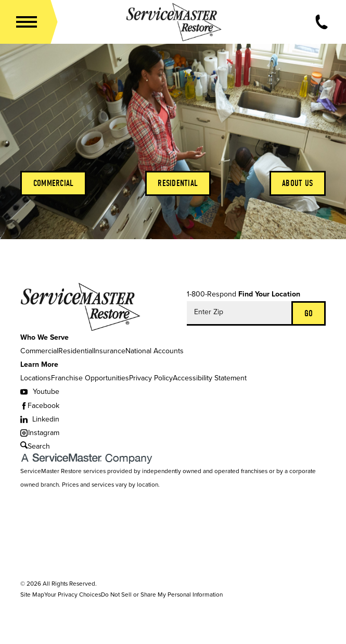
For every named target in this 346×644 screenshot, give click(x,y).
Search (35, 446)
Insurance (110, 351)
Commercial (54, 183)
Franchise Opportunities (90, 378)
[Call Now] (322, 22)
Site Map (32, 595)
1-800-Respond (212, 294)
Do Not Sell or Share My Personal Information (162, 595)
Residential (178, 183)
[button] (27, 22)
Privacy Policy (151, 378)
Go (309, 313)
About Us (297, 183)
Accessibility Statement (210, 378)
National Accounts (155, 351)
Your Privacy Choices (73, 595)
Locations (36, 378)
